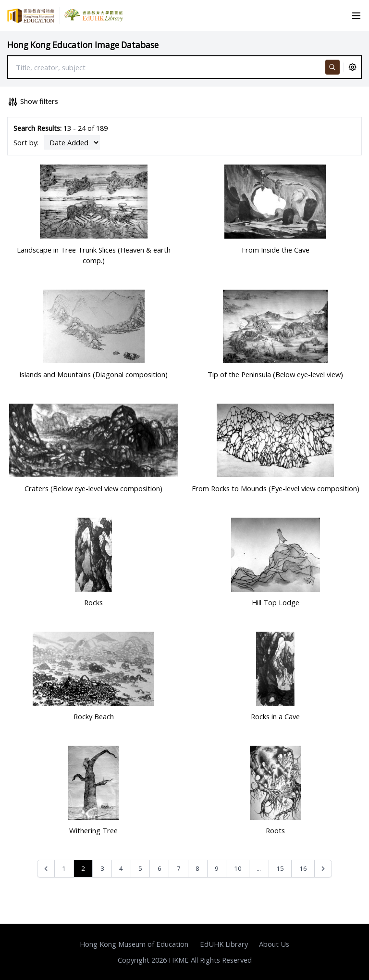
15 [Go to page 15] (280, 868)
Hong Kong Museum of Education (134, 944)
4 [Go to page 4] (121, 868)
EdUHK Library (224, 944)
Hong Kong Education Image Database (83, 45)
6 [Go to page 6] (160, 868)
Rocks (93, 602)
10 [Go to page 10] (238, 868)
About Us (274, 944)
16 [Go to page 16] (303, 868)
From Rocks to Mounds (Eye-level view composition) (276, 488)
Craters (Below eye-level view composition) (93, 488)
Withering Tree (93, 830)
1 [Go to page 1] (64, 868)
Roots (275, 830)
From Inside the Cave (276, 250)
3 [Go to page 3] (102, 868)
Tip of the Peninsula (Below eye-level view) (275, 374)
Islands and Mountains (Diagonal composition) (93, 374)
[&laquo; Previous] (46, 869)
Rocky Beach (94, 716)
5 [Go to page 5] (140, 868)
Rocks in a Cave (275, 716)
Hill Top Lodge (276, 602)
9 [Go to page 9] (217, 868)
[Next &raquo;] (323, 869)
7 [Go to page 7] (179, 868)
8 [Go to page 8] (197, 868)
